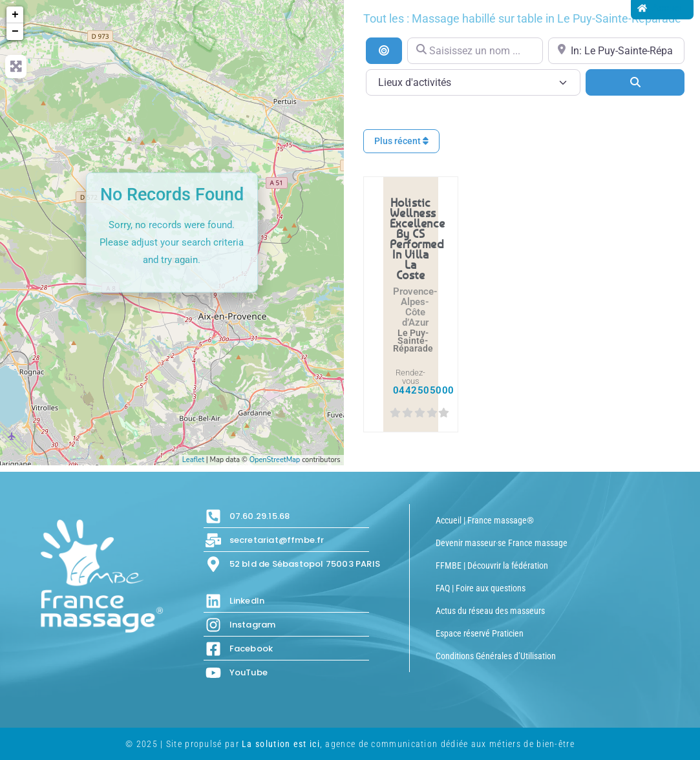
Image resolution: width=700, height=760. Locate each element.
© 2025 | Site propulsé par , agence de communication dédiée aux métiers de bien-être (350, 744)
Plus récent (401, 141)
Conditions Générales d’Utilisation (496, 656)
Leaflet (193, 460)
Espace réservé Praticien (480, 633)
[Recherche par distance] (384, 50)
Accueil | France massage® (485, 520)
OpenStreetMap (275, 460)
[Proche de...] (616, 51)
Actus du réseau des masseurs (490, 611)
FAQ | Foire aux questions (481, 588)
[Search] (635, 82)
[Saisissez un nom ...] (475, 51)
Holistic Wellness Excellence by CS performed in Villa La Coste (418, 238)
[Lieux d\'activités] (473, 82)
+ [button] (15, 15)
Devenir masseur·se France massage (502, 543)
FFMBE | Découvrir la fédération (492, 565)
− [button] (15, 32)
